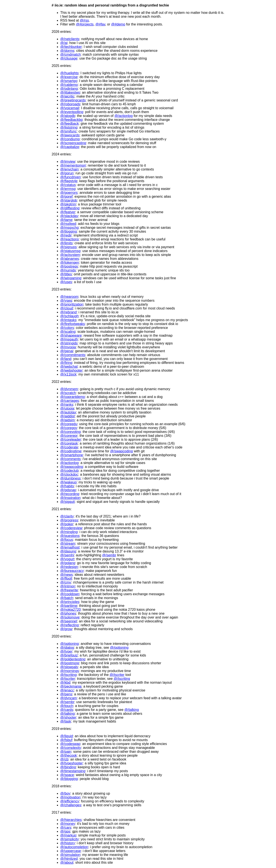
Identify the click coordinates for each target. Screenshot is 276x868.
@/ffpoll (66, 578)
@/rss (84, 20)
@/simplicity (70, 839)
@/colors (67, 328)
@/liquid (67, 736)
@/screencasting (73, 143)
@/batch (67, 598)
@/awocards (70, 135)
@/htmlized (69, 859)
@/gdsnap (68, 490)
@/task (66, 721)
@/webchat (69, 367)
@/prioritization (72, 304)
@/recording (70, 494)
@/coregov (69, 428)
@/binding (68, 767)
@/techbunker (71, 47)
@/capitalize (70, 147)
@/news (67, 575)
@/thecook (69, 755)
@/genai (67, 351)
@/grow (66, 629)
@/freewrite (69, 590)
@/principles (70, 602)
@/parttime (69, 606)
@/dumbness (71, 478)
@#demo (118, 24)
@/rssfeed (68, 224)
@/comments (71, 459)
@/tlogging (69, 231)
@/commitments (73, 355)
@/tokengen (70, 263)
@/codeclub (70, 471)
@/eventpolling (72, 112)
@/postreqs (69, 266)
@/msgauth (69, 339)
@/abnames (70, 259)
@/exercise (69, 77)
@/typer (66, 651)
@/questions (70, 536)
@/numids (68, 270)
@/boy (65, 793)
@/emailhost (70, 547)
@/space (67, 775)
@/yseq (66, 301)
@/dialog (67, 648)
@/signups (69, 247)
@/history (68, 843)
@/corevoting (71, 432)
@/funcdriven (71, 177)
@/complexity (71, 748)
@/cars (66, 828)
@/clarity (67, 516)
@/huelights (70, 73)
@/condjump (70, 139)
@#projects (85, 24)
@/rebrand (69, 312)
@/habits (67, 486)
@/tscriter (117, 675)
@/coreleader (71, 440)
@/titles (66, 274)
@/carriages (70, 401)
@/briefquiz (69, 655)
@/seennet (69, 621)
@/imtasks (68, 320)
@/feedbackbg (71, 120)
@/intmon (68, 586)
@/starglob (69, 200)
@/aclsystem (70, 255)
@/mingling (69, 532)
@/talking (132, 710)
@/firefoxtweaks (73, 324)
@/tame (66, 220)
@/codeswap (70, 744)
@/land (66, 359)
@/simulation (70, 855)
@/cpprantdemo (73, 397)
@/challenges (71, 805)
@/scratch (68, 393)
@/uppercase (71, 851)
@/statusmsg (71, 251)
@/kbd (65, 683)
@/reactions (70, 239)
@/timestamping (73, 771)
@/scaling (68, 332)
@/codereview (71, 528)
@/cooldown (70, 594)
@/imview (68, 162)
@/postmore (70, 663)
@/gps (65, 831)
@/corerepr (69, 436)
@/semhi (67, 555)
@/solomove (70, 617)
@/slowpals (69, 667)
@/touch (67, 706)
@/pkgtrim (68, 204)
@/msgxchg (70, 228)
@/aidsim (68, 420)
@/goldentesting (73, 659)
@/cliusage (69, 58)
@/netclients (70, 39)
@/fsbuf (66, 740)
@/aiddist (68, 416)
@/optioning (70, 644)
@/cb (64, 759)
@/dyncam (69, 698)
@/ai (64, 43)
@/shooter (68, 717)
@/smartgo (69, 81)
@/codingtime (71, 451)
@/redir (66, 235)
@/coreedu (69, 424)
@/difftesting (70, 208)
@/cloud (67, 308)
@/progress (69, 520)
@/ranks (67, 405)
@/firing (66, 363)
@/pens (66, 694)
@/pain (66, 752)
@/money (68, 824)
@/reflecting (70, 625)
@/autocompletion (74, 847)
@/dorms (67, 51)
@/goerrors (69, 193)
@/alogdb (68, 116)
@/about (67, 862)
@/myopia (68, 347)
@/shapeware (71, 335)
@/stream (68, 544)
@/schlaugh (70, 316)
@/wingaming (71, 278)
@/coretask (69, 443)
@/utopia (67, 408)
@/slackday (69, 216)
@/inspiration (71, 498)
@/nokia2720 (71, 610)
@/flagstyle (69, 181)
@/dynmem (69, 389)
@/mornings (70, 671)
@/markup (68, 835)
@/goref (67, 196)
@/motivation (71, 797)
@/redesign (69, 567)
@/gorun (67, 173)
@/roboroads (70, 104)
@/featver (68, 212)
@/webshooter (71, 370)
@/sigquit (68, 502)
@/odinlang (69, 89)
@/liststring (69, 127)
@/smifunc (69, 131)
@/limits (67, 243)
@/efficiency (70, 801)
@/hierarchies (71, 820)
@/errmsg (68, 189)
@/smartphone (72, 455)
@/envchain (70, 169)
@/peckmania (71, 686)
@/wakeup (69, 482)
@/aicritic (67, 96)
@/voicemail (70, 108)
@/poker (67, 524)
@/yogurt (67, 559)
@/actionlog (124, 116)
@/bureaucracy (72, 571)
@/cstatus (68, 185)
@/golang (68, 563)
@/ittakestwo (70, 92)
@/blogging (69, 779)
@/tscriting (69, 675)
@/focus (67, 540)
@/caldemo (69, 85)
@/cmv (66, 582)
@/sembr (109, 555)
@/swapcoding (122, 451)
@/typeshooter (72, 763)
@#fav (100, 24)
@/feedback (70, 124)
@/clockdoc (69, 474)
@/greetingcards (73, 100)
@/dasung (68, 551)
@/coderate (69, 447)
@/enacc (67, 690)
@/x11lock (68, 374)
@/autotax (68, 412)
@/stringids (69, 343)
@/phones (68, 613)
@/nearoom (69, 297)
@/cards (67, 710)
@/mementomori (73, 165)
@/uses (66, 282)
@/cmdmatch (71, 54)
